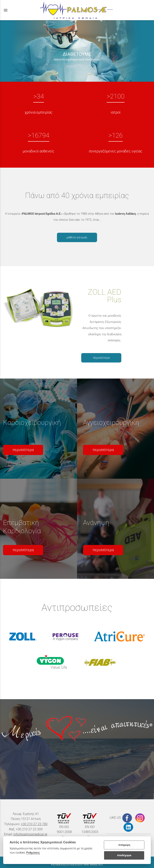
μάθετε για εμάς (77, 237)
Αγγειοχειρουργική (111, 422)
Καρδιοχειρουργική (32, 422)
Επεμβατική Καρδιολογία (22, 527)
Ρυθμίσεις (33, 853)
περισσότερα (101, 358)
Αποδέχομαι (124, 855)
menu (6, 10)
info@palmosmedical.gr (30, 834)
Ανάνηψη (96, 523)
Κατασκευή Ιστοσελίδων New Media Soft (77, 864)
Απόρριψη (124, 845)
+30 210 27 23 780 (34, 824)
